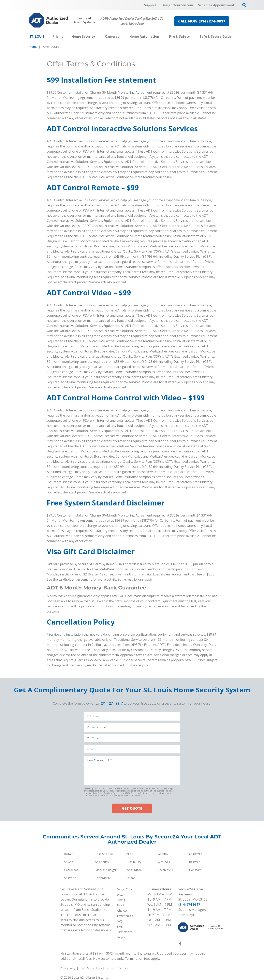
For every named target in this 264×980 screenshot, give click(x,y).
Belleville (195, 862)
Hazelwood (71, 870)
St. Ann (69, 862)
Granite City (134, 862)
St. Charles (102, 862)
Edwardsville (103, 878)
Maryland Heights (106, 870)
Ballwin (69, 854)
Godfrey (163, 854)
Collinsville (196, 854)
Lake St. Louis (104, 854)
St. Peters (70, 878)
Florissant (195, 870)
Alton (130, 854)
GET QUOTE (132, 808)
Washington (134, 870)
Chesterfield (165, 870)
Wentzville (164, 862)
